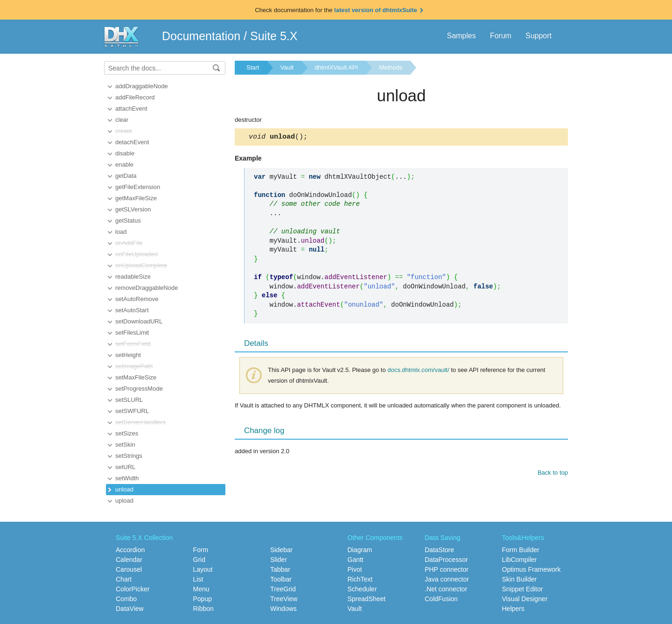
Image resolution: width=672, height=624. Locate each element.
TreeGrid (283, 589)
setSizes (127, 433)
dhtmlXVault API (336, 67)
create (124, 131)
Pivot (355, 569)
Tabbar (280, 569)
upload (124, 501)
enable (124, 165)
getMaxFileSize (136, 198)
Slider (279, 560)
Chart (124, 579)
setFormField (133, 344)
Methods (391, 67)
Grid (199, 560)
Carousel (129, 569)
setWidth (127, 478)
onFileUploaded (136, 254)
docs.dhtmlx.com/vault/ (418, 371)
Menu (201, 589)
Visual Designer (525, 599)
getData (126, 176)
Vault (287, 67)
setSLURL (129, 400)
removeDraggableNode (147, 288)
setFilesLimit (132, 333)
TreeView (284, 599)
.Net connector (446, 589)
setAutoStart (132, 310)
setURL (125, 467)
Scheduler (362, 589)
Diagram (360, 550)
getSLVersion (133, 209)
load (121, 232)
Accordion (130, 550)
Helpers (513, 609)
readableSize (133, 277)
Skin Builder (520, 579)
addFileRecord (135, 97)
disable (125, 153)
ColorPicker (133, 589)
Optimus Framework (532, 569)
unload (124, 489)
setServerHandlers (140, 422)
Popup (203, 599)
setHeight (128, 355)
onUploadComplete (141, 265)
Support (539, 36)
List (198, 579)
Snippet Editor (523, 589)
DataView (130, 609)
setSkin (125, 445)
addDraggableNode (142, 86)
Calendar (129, 560)
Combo (126, 599)
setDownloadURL (139, 321)
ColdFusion (441, 599)
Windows (283, 609)
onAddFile (129, 243)
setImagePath (134, 366)
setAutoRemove (137, 299)
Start (253, 67)
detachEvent (132, 142)
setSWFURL (132, 411)
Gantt (356, 560)
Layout (203, 569)
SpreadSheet (367, 599)
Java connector (447, 579)
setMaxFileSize (136, 377)
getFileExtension (138, 187)
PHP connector (447, 569)
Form (201, 550)
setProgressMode (139, 389)
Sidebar (281, 550)
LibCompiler (520, 560)
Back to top (553, 474)
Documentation (201, 36)
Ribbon (203, 609)
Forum (501, 36)
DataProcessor (446, 560)
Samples (461, 36)
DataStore (439, 550)
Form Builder (521, 550)
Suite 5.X (274, 36)
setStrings (129, 456)
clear (122, 120)
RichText (360, 579)
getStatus (128, 221)
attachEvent (131, 109)
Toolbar (281, 579)
